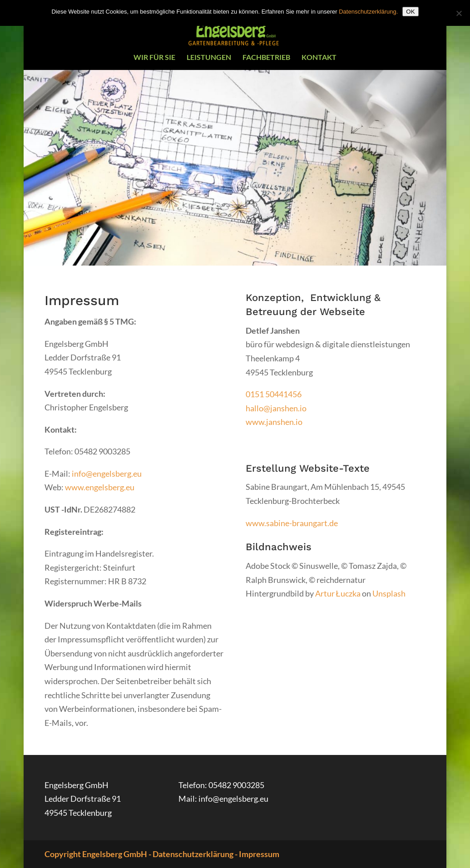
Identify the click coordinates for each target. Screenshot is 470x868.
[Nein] (459, 13)
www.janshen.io (274, 422)
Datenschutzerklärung (193, 854)
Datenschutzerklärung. (368, 12)
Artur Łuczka (338, 593)
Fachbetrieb (266, 58)
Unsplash (389, 593)
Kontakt (319, 58)
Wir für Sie (154, 58)
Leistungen (209, 58)
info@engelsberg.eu (107, 473)
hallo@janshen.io (276, 408)
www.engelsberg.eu (100, 487)
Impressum (259, 854)
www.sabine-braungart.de (292, 523)
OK (410, 12)
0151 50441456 (274, 394)
